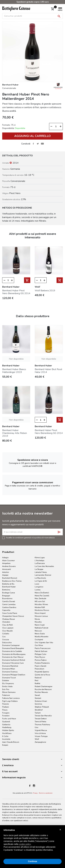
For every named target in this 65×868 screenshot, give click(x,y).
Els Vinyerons (8, 683)
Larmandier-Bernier (43, 575)
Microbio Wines (41, 604)
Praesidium (39, 669)
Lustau (38, 590)
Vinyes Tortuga (41, 736)
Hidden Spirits (8, 730)
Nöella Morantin (42, 637)
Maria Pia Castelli (42, 596)
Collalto (6, 634)
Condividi (33, 144)
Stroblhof (39, 710)
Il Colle (5, 736)
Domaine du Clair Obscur (13, 657)
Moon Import (40, 613)
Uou (37, 727)
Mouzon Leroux (41, 616)
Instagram (34, 786)
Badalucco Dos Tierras (12, 581)
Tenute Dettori (41, 719)
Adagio (5, 557)
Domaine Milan (9, 669)
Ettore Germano (9, 692)
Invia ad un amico (42, 144)
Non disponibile (16, 359)
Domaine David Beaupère (13, 648)
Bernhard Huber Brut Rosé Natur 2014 (48, 371)
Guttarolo (6, 724)
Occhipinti (39, 640)
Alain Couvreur (8, 560)
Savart (37, 695)
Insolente (6, 739)
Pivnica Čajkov (41, 660)
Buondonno (7, 598)
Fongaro (6, 713)
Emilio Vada (7, 686)
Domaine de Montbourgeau (14, 654)
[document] (32, 842)
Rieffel (37, 683)
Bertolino (6, 590)
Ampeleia (6, 563)
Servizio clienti (11, 759)
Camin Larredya (9, 604)
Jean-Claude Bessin (11, 742)
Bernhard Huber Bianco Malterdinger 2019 (14, 371)
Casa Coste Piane (10, 613)
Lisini (37, 584)
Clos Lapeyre (8, 628)
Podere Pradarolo (42, 663)
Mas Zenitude (40, 598)
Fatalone (6, 695)
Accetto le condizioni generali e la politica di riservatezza (30, 538)
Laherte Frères (41, 572)
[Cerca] (32, 16)
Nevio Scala (40, 634)
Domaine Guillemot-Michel (14, 660)
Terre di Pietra (40, 722)
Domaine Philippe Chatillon (14, 675)
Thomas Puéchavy (42, 724)
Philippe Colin (41, 654)
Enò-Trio (6, 689)
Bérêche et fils (8, 584)
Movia (37, 619)
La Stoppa (39, 569)
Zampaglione (40, 742)
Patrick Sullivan (41, 651)
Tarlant (38, 713)
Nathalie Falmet (41, 628)
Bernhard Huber (9, 587)
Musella (38, 622)
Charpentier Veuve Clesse (13, 616)
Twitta (38, 144)
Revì (37, 680)
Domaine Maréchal (10, 666)
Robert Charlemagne (43, 686)
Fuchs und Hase (9, 719)
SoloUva (38, 704)
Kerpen (5, 745)
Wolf (37, 739)
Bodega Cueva (9, 593)
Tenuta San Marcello (43, 716)
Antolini (6, 572)
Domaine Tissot (9, 678)
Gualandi (6, 722)
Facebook (30, 786)
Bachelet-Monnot (10, 578)
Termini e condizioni (46, 793)
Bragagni (6, 596)
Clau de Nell (7, 625)
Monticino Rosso (42, 610)
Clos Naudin (7, 631)
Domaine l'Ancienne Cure (13, 663)
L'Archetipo (40, 560)
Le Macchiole (40, 578)
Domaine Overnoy (10, 672)
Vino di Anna (40, 733)
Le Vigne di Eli (41, 581)
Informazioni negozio (14, 778)
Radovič (38, 678)
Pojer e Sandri (41, 666)
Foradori (6, 716)
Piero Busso (40, 657)
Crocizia (6, 640)
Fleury (5, 710)
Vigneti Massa (41, 730)
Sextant (38, 698)
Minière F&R (40, 607)
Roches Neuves (41, 692)
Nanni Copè (40, 625)
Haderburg (7, 727)
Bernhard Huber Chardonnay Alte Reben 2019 (15, 433)
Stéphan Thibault (42, 707)
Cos (4, 637)
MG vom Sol (40, 601)
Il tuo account (10, 771)
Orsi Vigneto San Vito (44, 642)
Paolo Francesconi (43, 648)
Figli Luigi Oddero (10, 701)
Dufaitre (6, 680)
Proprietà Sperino (42, 672)
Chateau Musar (9, 619)
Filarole (5, 704)
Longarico (39, 587)
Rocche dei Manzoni (43, 689)
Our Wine (39, 645)
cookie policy (25, 844)
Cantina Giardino (9, 607)
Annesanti (7, 569)
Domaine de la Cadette (12, 651)
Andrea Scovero (9, 566)
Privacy (35, 793)
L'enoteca (8, 765)
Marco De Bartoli (42, 593)
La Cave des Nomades (44, 566)
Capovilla (6, 610)
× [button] (60, 830)
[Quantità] (56, 127)
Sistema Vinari (41, 701)
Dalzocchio (7, 642)
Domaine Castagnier (11, 645)
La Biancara (40, 563)
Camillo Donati (9, 601)
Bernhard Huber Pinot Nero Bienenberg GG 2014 (16, 292)
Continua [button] (33, 861)
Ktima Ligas (40, 557)
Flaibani (6, 707)
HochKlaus (7, 733)
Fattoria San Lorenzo (11, 698)
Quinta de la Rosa (42, 675)
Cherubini (6, 622)
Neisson (38, 631)
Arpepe (5, 575)
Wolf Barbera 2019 (45, 291)
